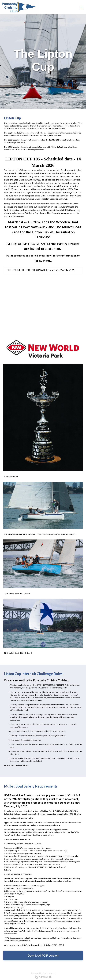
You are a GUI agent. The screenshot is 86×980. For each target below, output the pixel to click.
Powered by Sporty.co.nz (43, 973)
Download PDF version (43, 956)
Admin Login (43, 977)
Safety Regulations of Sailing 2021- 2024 (44, 945)
